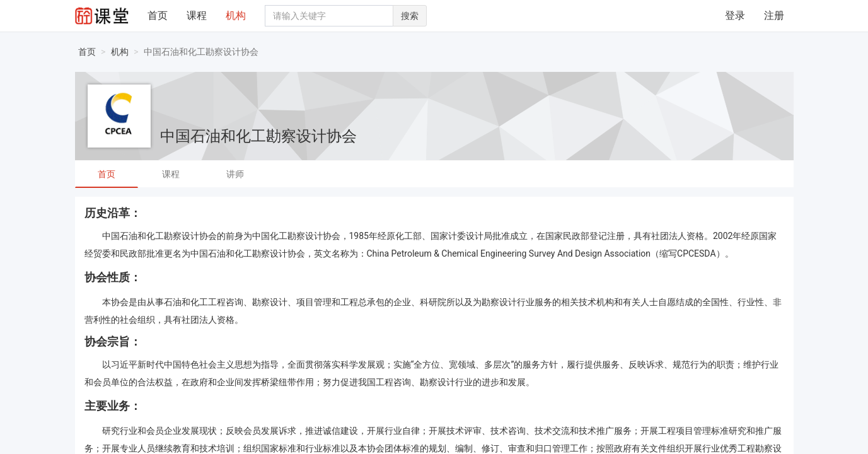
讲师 (235, 174)
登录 (735, 15)
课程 (197, 15)
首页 (158, 15)
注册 (774, 15)
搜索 (410, 16)
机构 (236, 15)
